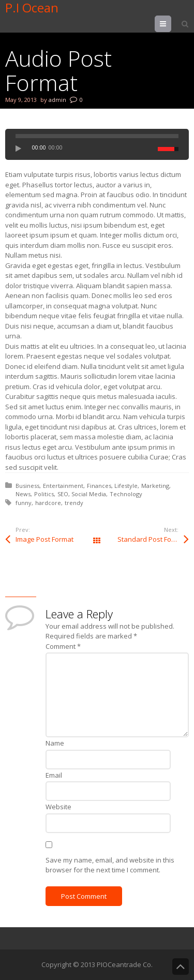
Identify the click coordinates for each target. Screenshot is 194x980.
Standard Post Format (152, 539)
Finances (99, 486)
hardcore (48, 503)
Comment (63, 646)
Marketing (155, 486)
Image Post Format (44, 539)
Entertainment (63, 486)
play (21, 149)
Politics (44, 494)
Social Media (89, 494)
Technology (126, 494)
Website (58, 807)
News (23, 494)
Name (55, 743)
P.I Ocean (32, 8)
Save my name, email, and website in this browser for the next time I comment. (110, 865)
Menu (171, 24)
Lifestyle (126, 486)
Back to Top (181, 967)
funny (24, 503)
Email (54, 775)
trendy (74, 503)
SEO (63, 494)
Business (27, 486)
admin (57, 100)
